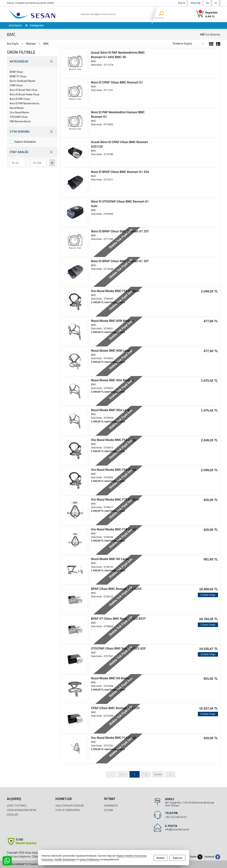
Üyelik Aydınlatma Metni (21, 810)
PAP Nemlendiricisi (20, 121)
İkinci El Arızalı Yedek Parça (25, 94)
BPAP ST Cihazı (18, 76)
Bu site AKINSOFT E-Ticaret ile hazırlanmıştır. (31, 864)
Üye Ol (181, 3)
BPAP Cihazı (16, 72)
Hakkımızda (111, 806)
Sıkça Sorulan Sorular (70, 806)
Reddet (161, 858)
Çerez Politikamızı (90, 859)
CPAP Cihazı (16, 85)
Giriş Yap (195, 3)
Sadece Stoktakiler (23, 142)
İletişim (108, 810)
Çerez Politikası (17, 806)
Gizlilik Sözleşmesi (65, 859)
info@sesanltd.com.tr (177, 829)
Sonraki (158, 774)
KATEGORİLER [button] (32, 61)
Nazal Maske (17, 108)
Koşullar (12, 815)
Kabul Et (178, 858)
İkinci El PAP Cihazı (20, 99)
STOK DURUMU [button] (32, 132)
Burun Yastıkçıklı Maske (23, 81)
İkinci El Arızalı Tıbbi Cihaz (24, 90)
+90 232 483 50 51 (176, 817)
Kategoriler (35, 25)
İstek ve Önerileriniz (68, 810)
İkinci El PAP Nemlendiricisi (25, 103)
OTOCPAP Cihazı (19, 117)
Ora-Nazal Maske (19, 112)
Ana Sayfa (15, 25)
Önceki (123, 774)
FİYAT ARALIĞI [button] (32, 152)
